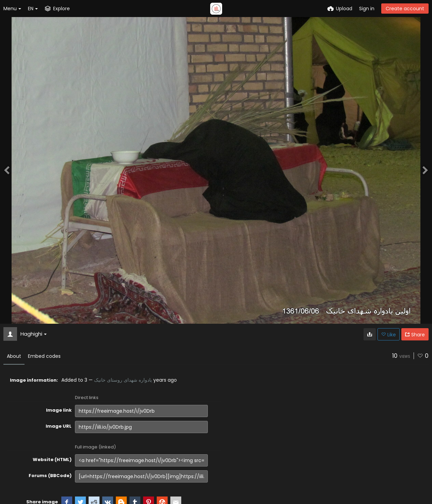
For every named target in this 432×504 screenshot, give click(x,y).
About (14, 356)
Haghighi (34, 334)
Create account (405, 9)
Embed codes (44, 356)
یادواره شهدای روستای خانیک (123, 380)
